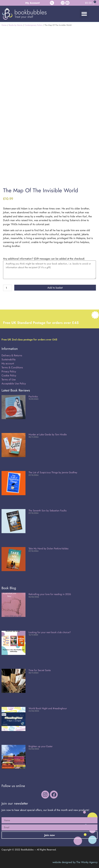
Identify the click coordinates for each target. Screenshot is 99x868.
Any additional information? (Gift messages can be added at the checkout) (44, 259)
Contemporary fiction (33, 25)
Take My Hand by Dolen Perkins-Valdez (49, 548)
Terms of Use (9, 379)
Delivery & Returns (12, 355)
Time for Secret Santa (40, 670)
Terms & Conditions (12, 367)
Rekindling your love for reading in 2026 (50, 594)
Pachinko (33, 397)
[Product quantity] (8, 288)
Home (4, 25)
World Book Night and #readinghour (48, 708)
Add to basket (55, 288)
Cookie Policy (9, 375)
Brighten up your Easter (41, 746)
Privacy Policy (9, 371)
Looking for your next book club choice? (50, 632)
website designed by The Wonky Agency (75, 862)
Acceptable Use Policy (14, 383)
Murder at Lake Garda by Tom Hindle (48, 434)
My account (8, 363)
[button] (52, 3)
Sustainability (9, 359)
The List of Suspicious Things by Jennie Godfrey (53, 472)
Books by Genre (16, 25)
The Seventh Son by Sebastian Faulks (48, 511)
